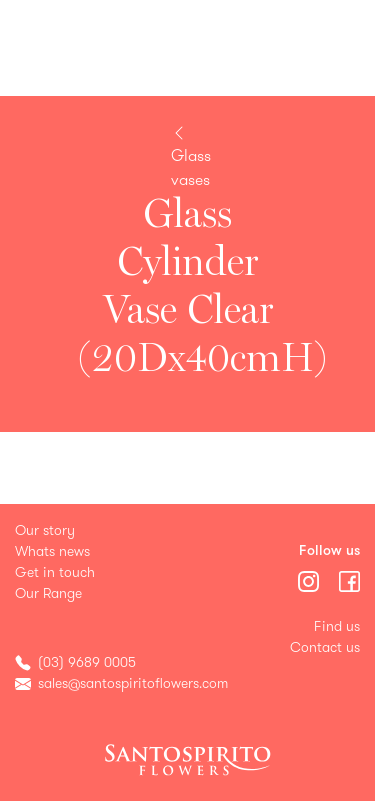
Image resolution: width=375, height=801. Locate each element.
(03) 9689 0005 (87, 662)
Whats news (52, 551)
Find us (337, 626)
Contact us (325, 647)
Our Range (48, 593)
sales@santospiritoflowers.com (133, 683)
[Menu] (310, 579)
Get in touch (55, 572)
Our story (45, 530)
